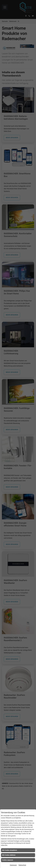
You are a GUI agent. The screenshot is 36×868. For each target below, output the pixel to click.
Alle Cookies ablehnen (9, 855)
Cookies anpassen (8, 860)
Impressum (13, 865)
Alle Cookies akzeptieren (10, 850)
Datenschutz (22, 865)
